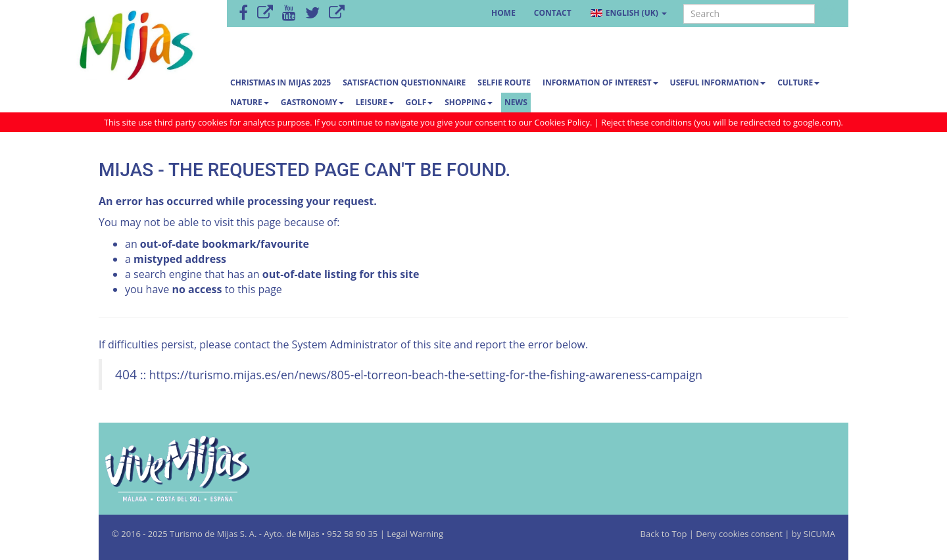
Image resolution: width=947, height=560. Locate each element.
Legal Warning (415, 534)
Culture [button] (798, 82)
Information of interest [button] (600, 82)
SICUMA (819, 534)
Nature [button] (250, 102)
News (516, 102)
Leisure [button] (375, 102)
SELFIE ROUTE (504, 82)
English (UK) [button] (628, 13)
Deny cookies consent (739, 534)
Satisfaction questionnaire (404, 82)
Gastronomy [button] (312, 102)
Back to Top (665, 534)
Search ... (684, 4)
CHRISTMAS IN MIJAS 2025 (280, 82)
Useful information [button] (718, 82)
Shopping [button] (469, 102)
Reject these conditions (646, 122)
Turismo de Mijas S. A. (213, 534)
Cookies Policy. (565, 122)
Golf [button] (420, 102)
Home (503, 13)
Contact (553, 13)
